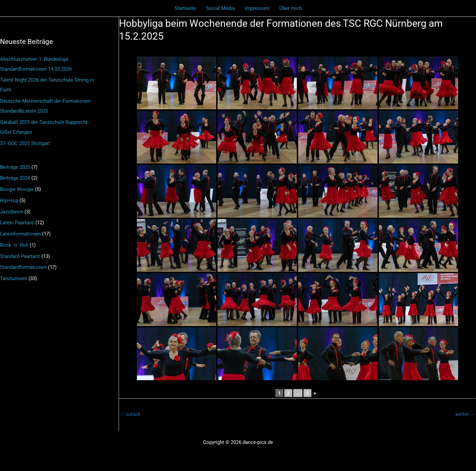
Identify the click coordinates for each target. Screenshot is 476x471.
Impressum (257, 8)
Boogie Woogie (17, 189)
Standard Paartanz (20, 256)
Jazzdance (12, 212)
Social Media (220, 8)
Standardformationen (23, 267)
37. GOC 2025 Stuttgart (25, 143)
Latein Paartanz (17, 223)
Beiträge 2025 (15, 167)
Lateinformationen (20, 234)
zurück (130, 414)
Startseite (185, 8)
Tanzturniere (14, 278)
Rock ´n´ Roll (14, 245)
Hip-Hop (9, 200)
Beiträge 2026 (15, 178)
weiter (465, 414)
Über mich (291, 8)
